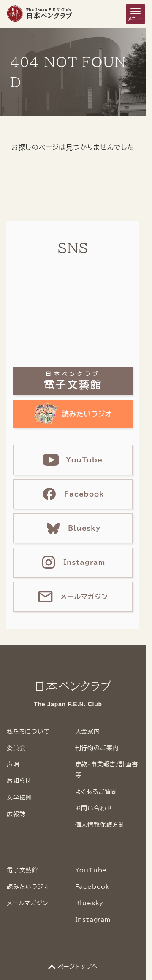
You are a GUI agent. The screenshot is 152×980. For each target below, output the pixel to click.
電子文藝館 (22, 870)
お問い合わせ (94, 808)
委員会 (16, 748)
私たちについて (28, 732)
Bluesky (90, 903)
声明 (13, 764)
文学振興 (19, 798)
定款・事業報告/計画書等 (107, 770)
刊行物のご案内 (97, 748)
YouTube (91, 870)
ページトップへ (78, 967)
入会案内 (88, 732)
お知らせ (19, 781)
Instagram (93, 920)
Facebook (92, 887)
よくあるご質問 (96, 792)
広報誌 (16, 814)
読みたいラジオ (28, 887)
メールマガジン (28, 903)
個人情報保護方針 (100, 825)
